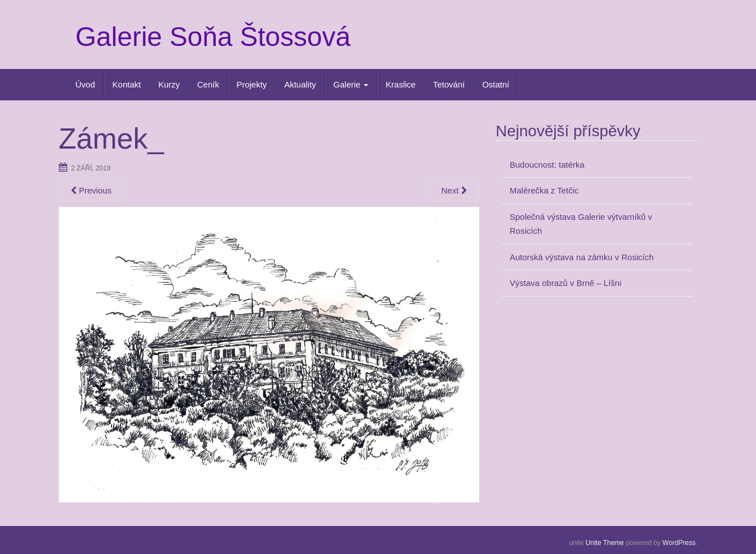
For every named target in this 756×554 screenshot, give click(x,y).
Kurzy (169, 84)
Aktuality (300, 84)
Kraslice (400, 84)
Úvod (85, 84)
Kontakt (127, 84)
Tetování (449, 84)
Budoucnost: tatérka (547, 165)
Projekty (252, 84)
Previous (91, 190)
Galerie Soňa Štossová (213, 37)
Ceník (208, 84)
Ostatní (495, 84)
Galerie (351, 84)
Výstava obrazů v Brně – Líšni (566, 283)
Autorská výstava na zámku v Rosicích (582, 257)
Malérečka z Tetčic (544, 190)
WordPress (679, 543)
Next (454, 190)
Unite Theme (605, 543)
